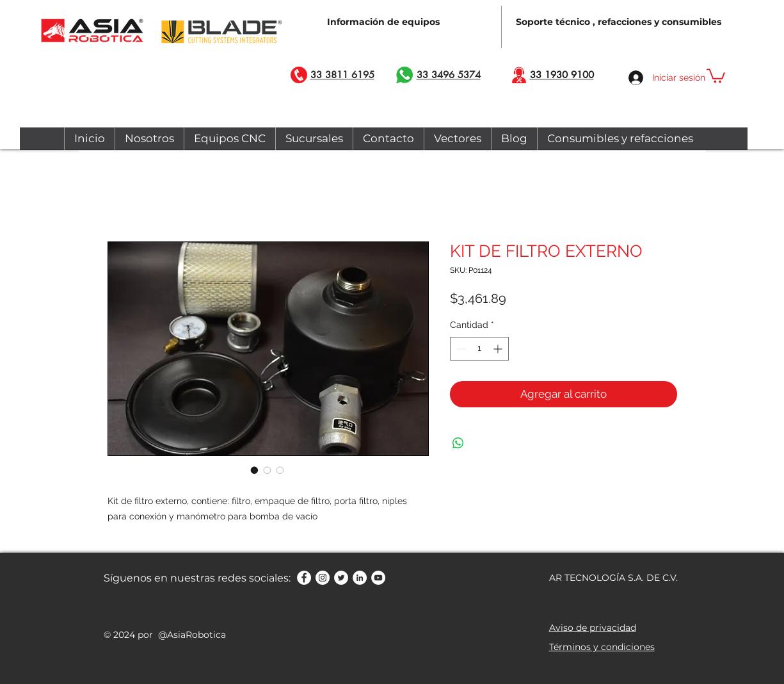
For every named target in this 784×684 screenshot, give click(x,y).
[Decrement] (460, 349)
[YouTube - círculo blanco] (378, 578)
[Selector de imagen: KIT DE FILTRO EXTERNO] (255, 470)
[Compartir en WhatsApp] (458, 443)
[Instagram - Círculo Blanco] (323, 578)
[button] (716, 75)
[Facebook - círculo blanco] (304, 578)
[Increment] (499, 349)
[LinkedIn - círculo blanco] (360, 578)
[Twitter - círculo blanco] (341, 578)
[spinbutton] (479, 349)
